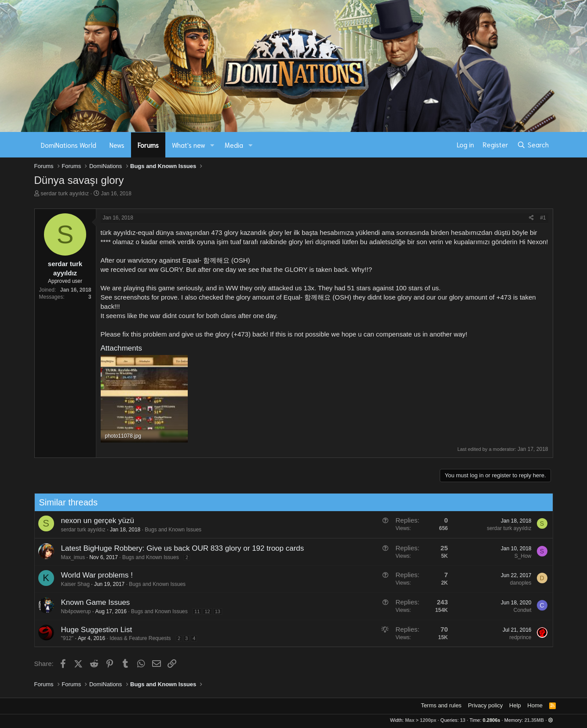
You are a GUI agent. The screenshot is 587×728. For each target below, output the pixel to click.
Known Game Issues (92, 602)
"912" (64, 638)
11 (194, 611)
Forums (148, 145)
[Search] (533, 145)
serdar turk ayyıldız (65, 193)
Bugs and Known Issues (170, 530)
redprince (517, 637)
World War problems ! (93, 575)
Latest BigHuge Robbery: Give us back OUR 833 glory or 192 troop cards (179, 548)
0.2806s (492, 720)
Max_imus (70, 557)
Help (515, 705)
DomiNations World (69, 145)
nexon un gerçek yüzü (94, 521)
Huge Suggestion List (93, 630)
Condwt (519, 610)
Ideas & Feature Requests (137, 638)
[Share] (531, 218)
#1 (543, 218)
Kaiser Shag (72, 584)
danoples (517, 583)
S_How (520, 556)
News (117, 145)
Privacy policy (485, 705)
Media (234, 145)
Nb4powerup (73, 611)
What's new (189, 145)
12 (204, 611)
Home (535, 705)
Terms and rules (441, 705)
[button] (212, 145)
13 (214, 611)
